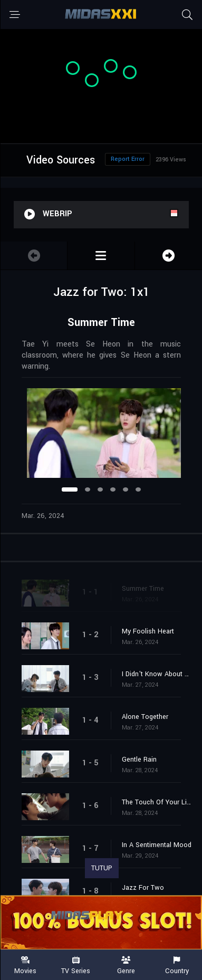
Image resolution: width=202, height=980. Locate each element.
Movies (25, 965)
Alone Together (145, 717)
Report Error (128, 159)
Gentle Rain (139, 760)
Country (177, 965)
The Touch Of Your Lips (157, 802)
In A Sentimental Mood (157, 845)
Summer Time (143, 589)
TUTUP (102, 868)
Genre (127, 965)
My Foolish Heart (148, 631)
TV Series (76, 965)
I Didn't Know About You (157, 674)
